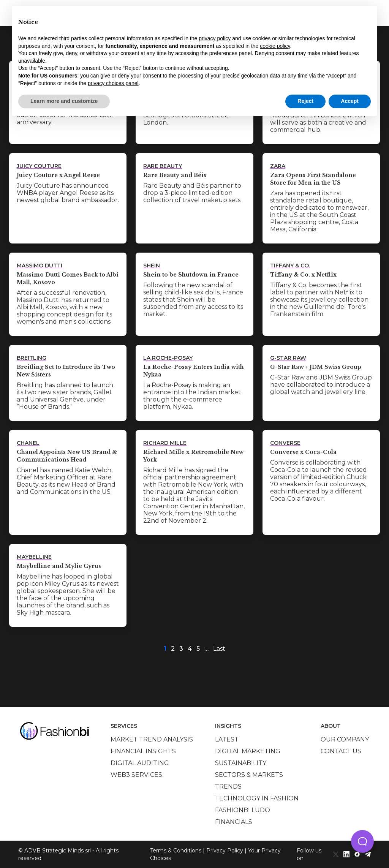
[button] (362, 841)
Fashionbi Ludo (243, 810)
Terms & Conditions (176, 851)
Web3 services (136, 775)
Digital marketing (248, 751)
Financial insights (143, 751)
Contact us (341, 751)
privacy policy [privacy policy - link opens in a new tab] (215, 38)
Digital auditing (140, 763)
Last (219, 649)
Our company (345, 739)
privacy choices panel (113, 83)
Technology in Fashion (257, 798)
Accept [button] (350, 101)
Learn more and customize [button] (64, 101)
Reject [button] (305, 101)
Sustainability (241, 763)
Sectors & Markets (249, 775)
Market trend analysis (152, 739)
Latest (227, 739)
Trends (228, 787)
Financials (234, 822)
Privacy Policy (225, 851)
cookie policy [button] (275, 46)
